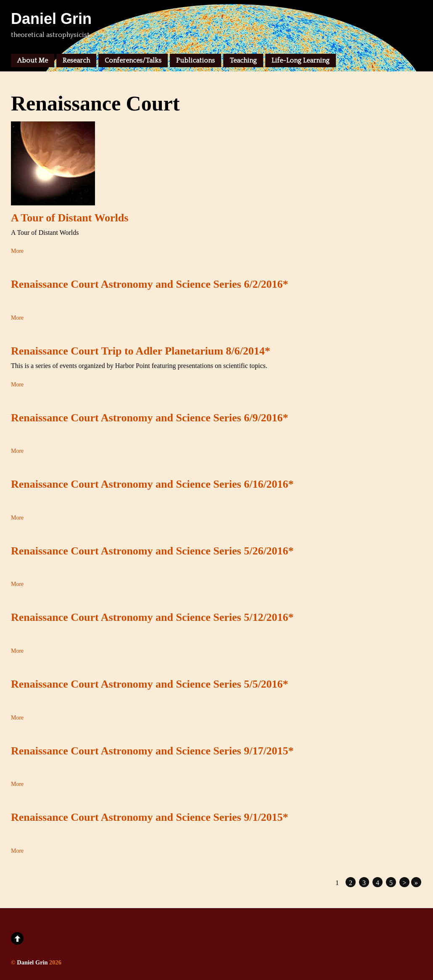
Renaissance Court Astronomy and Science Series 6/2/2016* (150, 284)
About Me (33, 60)
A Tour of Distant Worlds (70, 218)
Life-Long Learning (301, 60)
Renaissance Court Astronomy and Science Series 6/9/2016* (150, 418)
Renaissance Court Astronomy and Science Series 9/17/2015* (152, 751)
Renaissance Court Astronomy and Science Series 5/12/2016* (152, 617)
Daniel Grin (32, 962)
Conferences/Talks (133, 60)
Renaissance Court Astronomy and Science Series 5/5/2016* (150, 684)
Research (76, 60)
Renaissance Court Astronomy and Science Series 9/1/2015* (150, 817)
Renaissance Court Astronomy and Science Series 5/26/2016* (152, 551)
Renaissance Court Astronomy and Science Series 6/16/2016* (152, 484)
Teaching (243, 60)
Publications (195, 60)
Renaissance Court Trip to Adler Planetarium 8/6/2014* (141, 351)
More (17, 251)
